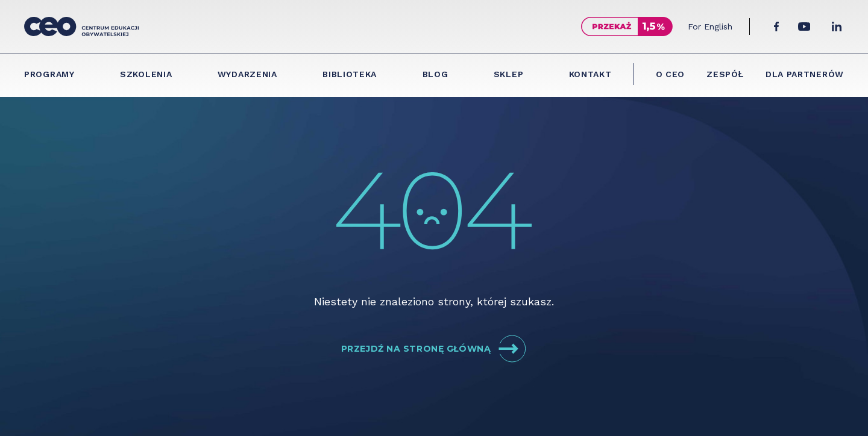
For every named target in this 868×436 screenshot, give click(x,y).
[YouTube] (804, 26)
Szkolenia (146, 74)
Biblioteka (350, 74)
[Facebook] (776, 26)
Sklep (509, 74)
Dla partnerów (805, 74)
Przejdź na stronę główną (434, 349)
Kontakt (590, 74)
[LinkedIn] (837, 26)
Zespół (725, 74)
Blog (436, 74)
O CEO (671, 74)
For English (710, 26)
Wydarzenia (247, 74)
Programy (49, 74)
